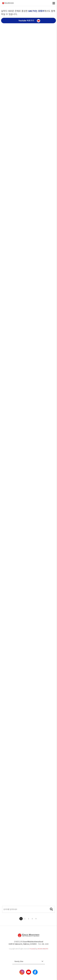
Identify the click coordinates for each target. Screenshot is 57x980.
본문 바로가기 (0, 0)
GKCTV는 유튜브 (36, 11)
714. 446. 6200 (43, 944)
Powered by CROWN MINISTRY (39, 949)
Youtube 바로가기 (29, 21)
